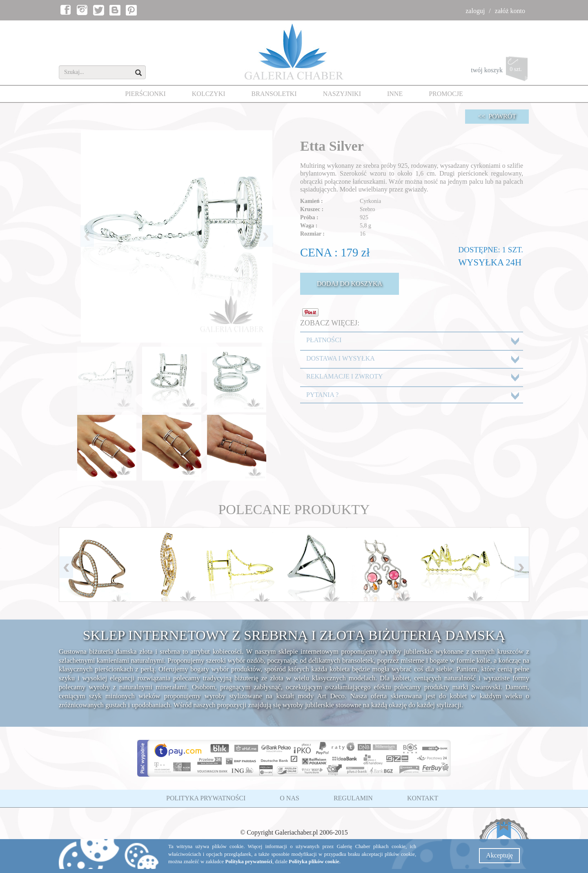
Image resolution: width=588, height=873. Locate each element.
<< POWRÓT (497, 116)
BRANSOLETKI (274, 94)
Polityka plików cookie (314, 862)
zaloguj (475, 11)
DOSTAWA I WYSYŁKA (341, 358)
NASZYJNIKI (342, 94)
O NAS (290, 798)
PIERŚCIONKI (145, 94)
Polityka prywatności (249, 862)
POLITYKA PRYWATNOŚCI (206, 798)
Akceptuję (499, 855)
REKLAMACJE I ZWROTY (345, 376)
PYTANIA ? (322, 395)
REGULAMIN (353, 798)
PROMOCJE (446, 94)
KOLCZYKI (209, 94)
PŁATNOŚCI (324, 340)
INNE (395, 94)
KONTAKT (423, 798)
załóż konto (510, 11)
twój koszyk (500, 71)
